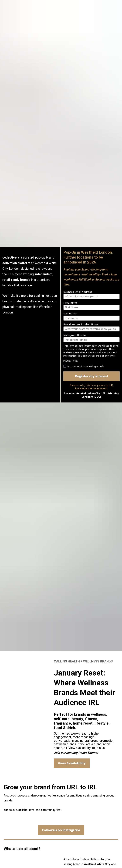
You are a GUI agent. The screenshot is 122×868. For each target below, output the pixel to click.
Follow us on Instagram (61, 768)
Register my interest (92, 345)
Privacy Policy (71, 330)
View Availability (72, 702)
